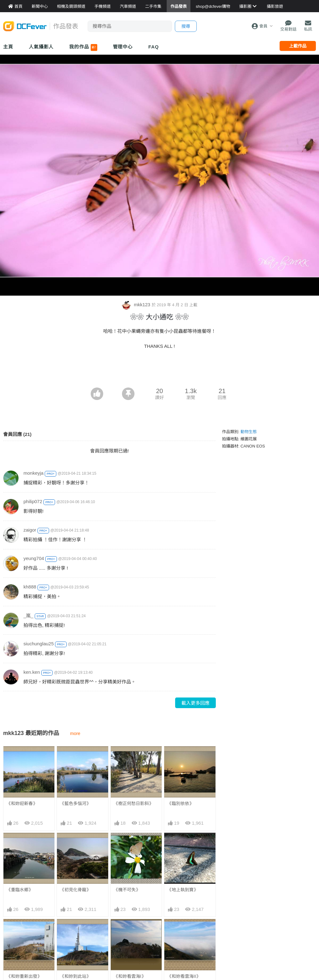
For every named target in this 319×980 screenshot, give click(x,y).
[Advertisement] (159, 370)
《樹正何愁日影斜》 (134, 803)
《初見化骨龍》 (75, 890)
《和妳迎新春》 (22, 803)
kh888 (30, 587)
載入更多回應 (195, 703)
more (75, 733)
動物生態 (249, 432)
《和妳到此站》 (75, 976)
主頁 (8, 47)
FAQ (154, 47)
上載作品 (298, 46)
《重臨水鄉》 (20, 890)
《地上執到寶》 (183, 890)
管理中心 (123, 47)
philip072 (33, 501)
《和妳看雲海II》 (184, 930)
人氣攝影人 (41, 47)
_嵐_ (28, 615)
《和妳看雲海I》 (130, 930)
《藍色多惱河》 (75, 803)
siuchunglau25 (39, 644)
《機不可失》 (127, 890)
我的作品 (83, 47)
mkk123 (137, 305)
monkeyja (33, 473)
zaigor (30, 530)
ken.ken (32, 672)
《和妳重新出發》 (24, 976)
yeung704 (34, 558)
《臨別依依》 (180, 803)
